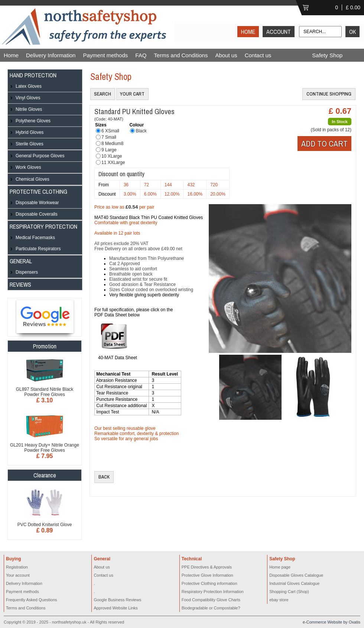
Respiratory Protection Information (213, 592)
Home (11, 55)
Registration (17, 567)
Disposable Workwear (37, 203)
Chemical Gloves (32, 179)
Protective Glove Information (207, 575)
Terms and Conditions (181, 55)
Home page (280, 567)
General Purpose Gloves (40, 156)
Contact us (258, 55)
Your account (18, 575)
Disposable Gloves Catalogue (296, 575)
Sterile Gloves (30, 144)
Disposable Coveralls (37, 214)
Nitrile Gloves (29, 109)
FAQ (141, 55)
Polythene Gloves (33, 121)
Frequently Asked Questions (32, 600)
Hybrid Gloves (30, 132)
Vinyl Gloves (28, 98)
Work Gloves (28, 167)
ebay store (279, 600)
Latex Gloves (29, 86)
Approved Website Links (116, 608)
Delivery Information (51, 55)
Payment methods (105, 55)
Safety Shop (327, 55)
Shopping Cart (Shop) (289, 592)
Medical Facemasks (35, 238)
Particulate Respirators (38, 249)
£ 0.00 (353, 7)
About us (226, 55)
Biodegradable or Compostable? (211, 608)
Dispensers (27, 272)
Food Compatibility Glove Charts (211, 600)
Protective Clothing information (209, 583)
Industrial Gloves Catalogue (294, 583)
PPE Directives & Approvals (207, 567)
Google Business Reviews (117, 600)
